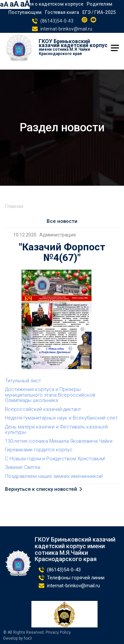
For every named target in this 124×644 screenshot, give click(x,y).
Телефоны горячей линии (76, 578)
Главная (14, 206)
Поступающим (25, 12)
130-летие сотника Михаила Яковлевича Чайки (59, 441)
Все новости (62, 221)
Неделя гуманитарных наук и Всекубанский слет (61, 418)
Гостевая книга (62, 12)
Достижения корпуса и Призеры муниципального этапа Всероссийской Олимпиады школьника (50, 395)
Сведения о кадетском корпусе (47, 4)
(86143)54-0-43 (57, 21)
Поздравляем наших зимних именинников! (54, 476)
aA (4, 4)
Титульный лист (23, 381)
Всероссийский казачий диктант (43, 409)
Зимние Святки (23, 467)
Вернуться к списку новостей (41, 489)
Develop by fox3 (18, 639)
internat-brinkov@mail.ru (66, 29)
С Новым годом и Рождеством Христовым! (55, 459)
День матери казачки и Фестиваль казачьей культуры (56, 430)
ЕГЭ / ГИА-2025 (99, 12)
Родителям (100, 4)
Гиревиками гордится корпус (39, 450)
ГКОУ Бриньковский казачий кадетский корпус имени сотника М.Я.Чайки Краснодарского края (75, 549)
